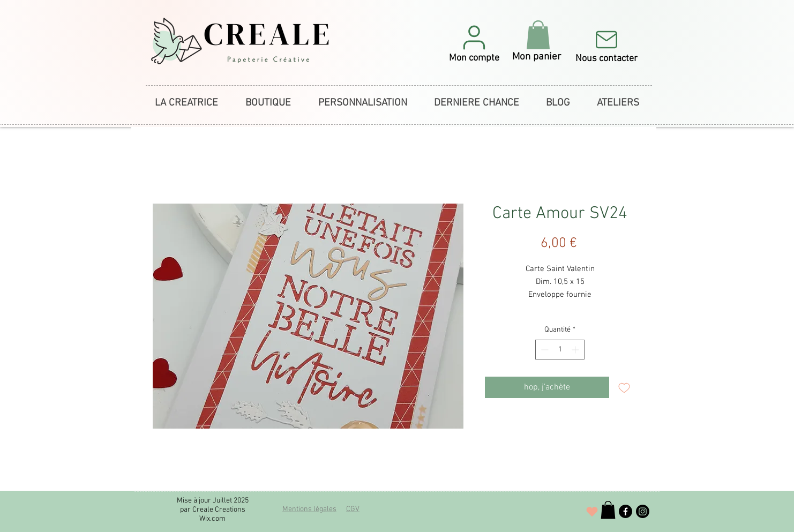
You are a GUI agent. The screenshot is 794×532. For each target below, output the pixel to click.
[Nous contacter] (606, 45)
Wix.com (212, 519)
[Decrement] (544, 350)
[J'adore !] (592, 512)
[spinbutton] (560, 350)
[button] (474, 43)
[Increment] (576, 350)
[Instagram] (643, 511)
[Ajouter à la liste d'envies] (624, 387)
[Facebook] (626, 511)
